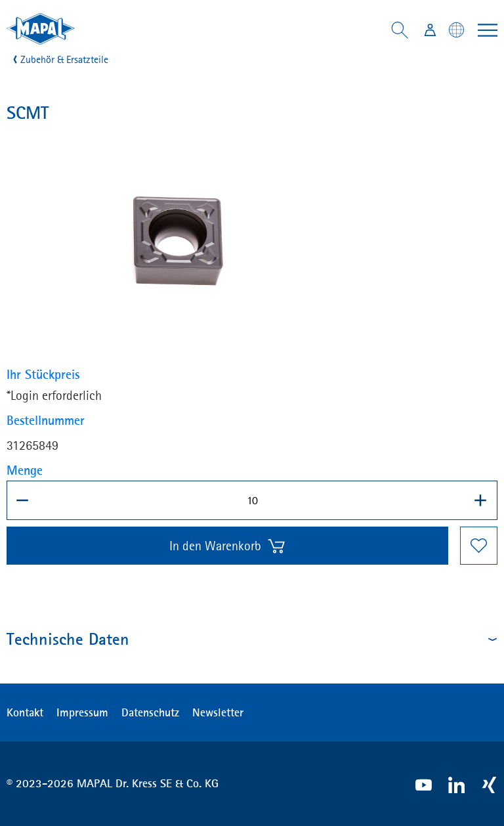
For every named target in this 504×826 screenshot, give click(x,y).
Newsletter (218, 712)
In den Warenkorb (228, 546)
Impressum (82, 712)
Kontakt (25, 712)
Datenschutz (150, 712)
